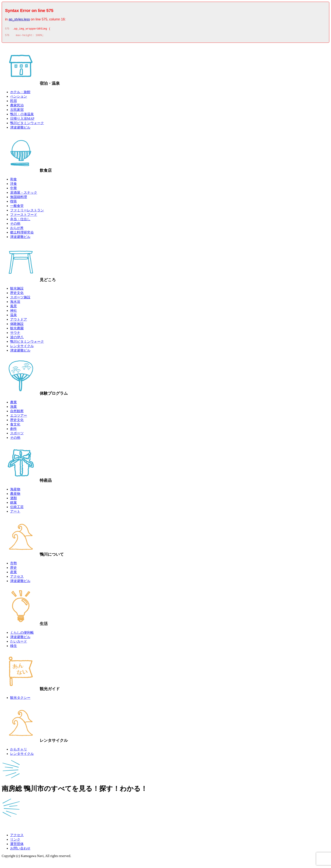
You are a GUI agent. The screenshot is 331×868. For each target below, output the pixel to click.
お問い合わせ (20, 850)
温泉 (14, 316)
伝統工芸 (17, 508)
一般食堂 (17, 207)
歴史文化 (17, 294)
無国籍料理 (19, 198)
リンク (15, 841)
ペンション (19, 98)
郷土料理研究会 (22, 234)
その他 (15, 225)
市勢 (14, 564)
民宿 (14, 102)
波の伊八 (17, 338)
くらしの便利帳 (22, 634)
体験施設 (17, 325)
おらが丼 (17, 229)
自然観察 (17, 412)
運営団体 (17, 845)
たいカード (19, 643)
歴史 (14, 569)
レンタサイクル (22, 347)
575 (7, 29)
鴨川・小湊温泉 (22, 115)
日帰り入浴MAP (22, 120)
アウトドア (19, 321)
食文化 (15, 426)
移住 (14, 647)
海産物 (15, 490)
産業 (14, 573)
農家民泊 (17, 107)
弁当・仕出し (20, 220)
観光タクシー (20, 699)
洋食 (14, 185)
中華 (14, 189)
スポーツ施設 (20, 299)
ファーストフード (24, 216)
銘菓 (14, 504)
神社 (14, 312)
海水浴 (15, 303)
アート (15, 513)
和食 (14, 180)
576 (7, 36)
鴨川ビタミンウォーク (27, 124)
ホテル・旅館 (20, 93)
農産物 (15, 495)
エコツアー (19, 417)
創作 (14, 430)
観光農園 (17, 329)
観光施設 (17, 290)
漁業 (14, 408)
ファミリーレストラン (27, 211)
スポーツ (17, 434)
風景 (14, 307)
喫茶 (14, 203)
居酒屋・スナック (24, 194)
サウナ (15, 334)
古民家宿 (17, 111)
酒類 (14, 499)
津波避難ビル (20, 129)
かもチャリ (19, 751)
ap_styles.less (19, 19)
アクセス (17, 578)
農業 (14, 403)
